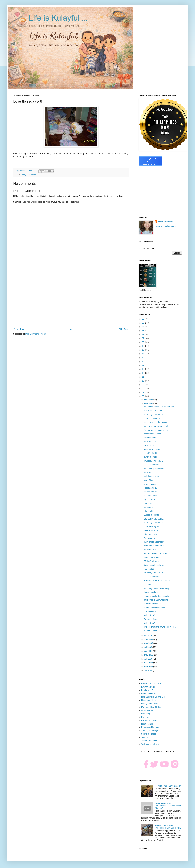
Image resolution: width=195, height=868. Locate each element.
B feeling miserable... (153, 604)
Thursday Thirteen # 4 (153, 573)
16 (143, 358)
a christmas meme (152, 476)
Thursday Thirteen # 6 (153, 461)
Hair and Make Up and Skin (153, 697)
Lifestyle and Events (150, 704)
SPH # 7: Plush (150, 492)
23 (143, 331)
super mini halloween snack (156, 426)
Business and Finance (151, 683)
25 (143, 323)
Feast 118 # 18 (150, 488)
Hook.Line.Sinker (151, 557)
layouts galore (150, 484)
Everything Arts (148, 687)
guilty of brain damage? (154, 542)
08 (143, 388)
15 (143, 362)
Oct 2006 (149, 636)
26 (143, 319)
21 (143, 338)
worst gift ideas (150, 569)
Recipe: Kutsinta (151, 530)
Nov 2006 (149, 403)
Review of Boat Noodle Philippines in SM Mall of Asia (168, 827)
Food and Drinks (149, 694)
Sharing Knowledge (150, 731)
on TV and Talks (148, 710)
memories (148, 507)
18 (143, 350)
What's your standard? (154, 546)
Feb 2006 (149, 667)
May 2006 (149, 655)
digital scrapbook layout (154, 565)
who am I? (148, 511)
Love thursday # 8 (152, 526)
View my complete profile (166, 226)
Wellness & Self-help (150, 744)
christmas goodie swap (154, 469)
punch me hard (150, 457)
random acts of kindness (155, 608)
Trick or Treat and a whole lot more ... (160, 627)
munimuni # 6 (150, 550)
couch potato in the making (156, 422)
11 (143, 377)
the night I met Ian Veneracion (168, 786)
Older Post (123, 329)
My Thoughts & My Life (151, 707)
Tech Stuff (146, 737)
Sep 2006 (149, 640)
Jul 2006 (148, 647)
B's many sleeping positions (156, 430)
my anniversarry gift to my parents (159, 407)
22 (143, 334)
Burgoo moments (151, 515)
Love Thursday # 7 (152, 577)
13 (143, 369)
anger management (152, 434)
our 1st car (148, 584)
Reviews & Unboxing (150, 727)
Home (72, 329)
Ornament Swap (151, 619)
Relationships (147, 724)
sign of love (149, 480)
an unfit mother (150, 631)
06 (143, 396)
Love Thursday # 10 (153, 418)
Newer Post (19, 329)
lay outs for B (150, 500)
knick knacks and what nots (156, 600)
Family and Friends (28, 175)
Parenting (146, 714)
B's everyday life (151, 538)
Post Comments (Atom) (36, 334)
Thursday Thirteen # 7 (153, 415)
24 (143, 327)
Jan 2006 (149, 670)
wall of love (149, 503)
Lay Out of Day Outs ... (154, 519)
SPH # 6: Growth (151, 561)
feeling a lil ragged (152, 449)
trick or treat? (150, 615)
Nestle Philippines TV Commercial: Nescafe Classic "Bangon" (168, 806)
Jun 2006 (149, 651)
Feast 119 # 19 (150, 453)
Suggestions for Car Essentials (157, 596)
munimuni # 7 (150, 472)
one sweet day (150, 611)
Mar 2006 (149, 663)
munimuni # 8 (150, 442)
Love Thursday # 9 (152, 465)
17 (143, 354)
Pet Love (145, 717)
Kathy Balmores (165, 222)
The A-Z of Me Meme (153, 411)
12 (143, 373)
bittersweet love (151, 534)
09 (143, 385)
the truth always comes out (156, 554)
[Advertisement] (71, 301)
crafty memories (151, 496)
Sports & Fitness (149, 734)
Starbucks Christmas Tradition (157, 581)
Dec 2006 (149, 400)
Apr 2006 (149, 659)
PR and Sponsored (150, 721)
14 (143, 365)
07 (143, 392)
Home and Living (149, 700)
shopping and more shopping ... (158, 588)
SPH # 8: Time (150, 445)
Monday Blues (150, 438)
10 (143, 381)
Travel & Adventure (150, 741)
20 (143, 342)
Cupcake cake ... (151, 592)
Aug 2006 (149, 643)
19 (143, 346)
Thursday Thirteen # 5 (153, 523)
